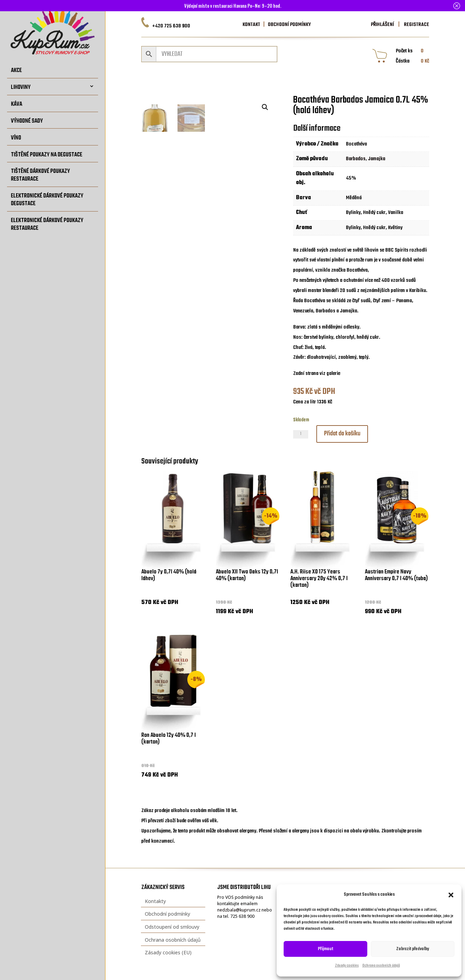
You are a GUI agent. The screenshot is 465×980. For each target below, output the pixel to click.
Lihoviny (21, 87)
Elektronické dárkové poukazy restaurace (47, 224)
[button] (451, 895)
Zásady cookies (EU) (168, 952)
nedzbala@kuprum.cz (239, 910)
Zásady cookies (347, 966)
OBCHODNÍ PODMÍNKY (289, 25)
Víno (16, 138)
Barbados (356, 159)
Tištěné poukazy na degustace (47, 155)
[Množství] (301, 434)
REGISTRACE (416, 25)
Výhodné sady (27, 121)
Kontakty (155, 901)
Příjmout (326, 949)
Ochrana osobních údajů (381, 966)
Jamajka (377, 159)
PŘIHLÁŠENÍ (382, 25)
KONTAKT (251, 25)
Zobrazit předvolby (413, 949)
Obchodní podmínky (167, 914)
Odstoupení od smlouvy (172, 927)
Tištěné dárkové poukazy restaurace (40, 175)
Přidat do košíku (342, 434)
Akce (16, 70)
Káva (17, 104)
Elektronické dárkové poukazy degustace (47, 200)
